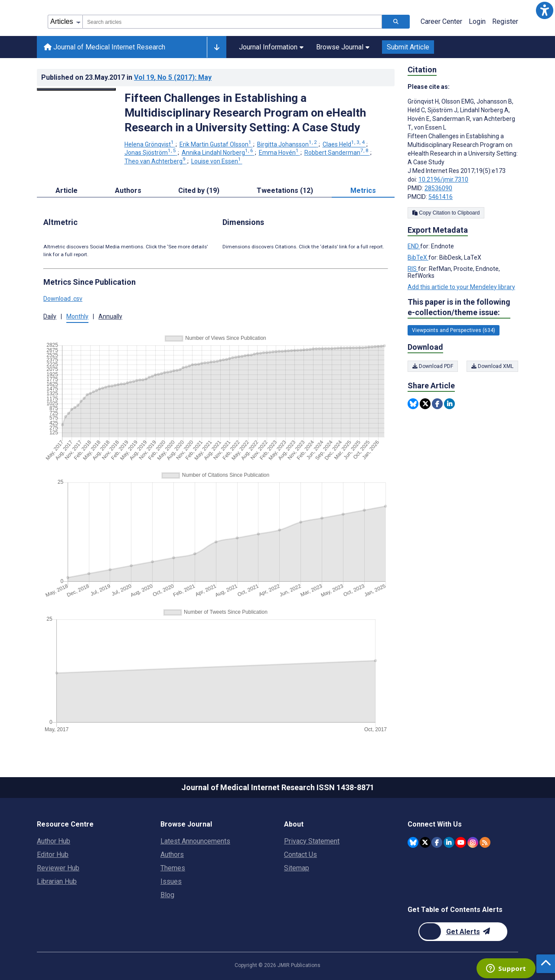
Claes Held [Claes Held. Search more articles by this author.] (344, 144)
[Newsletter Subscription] (463, 932)
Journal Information (271, 47)
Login (477, 21)
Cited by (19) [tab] (199, 190)
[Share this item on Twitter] (425, 404)
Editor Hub (53, 855)
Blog (167, 895)
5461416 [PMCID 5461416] (441, 197)
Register (505, 21)
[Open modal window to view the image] (76, 89)
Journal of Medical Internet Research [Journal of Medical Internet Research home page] (104, 47)
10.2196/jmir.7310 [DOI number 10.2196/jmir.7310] (443, 179)
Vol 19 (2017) (173, 77)
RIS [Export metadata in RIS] (413, 269)
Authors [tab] (128, 190)
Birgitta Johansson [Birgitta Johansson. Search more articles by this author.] (288, 144)
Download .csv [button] (63, 299)
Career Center (441, 21)
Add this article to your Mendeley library (461, 287)
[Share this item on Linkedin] (449, 404)
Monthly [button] (77, 316)
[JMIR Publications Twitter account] (425, 842)
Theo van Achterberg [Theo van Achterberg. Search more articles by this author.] (156, 161)
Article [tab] (67, 190)
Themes (173, 868)
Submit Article (408, 47)
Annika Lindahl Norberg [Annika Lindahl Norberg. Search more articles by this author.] (218, 153)
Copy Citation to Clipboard (446, 213)
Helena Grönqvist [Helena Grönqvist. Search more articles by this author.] (150, 144)
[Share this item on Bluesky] (413, 404)
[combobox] (232, 22)
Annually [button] (110, 316)
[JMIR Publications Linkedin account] (449, 842)
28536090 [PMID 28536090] (438, 188)
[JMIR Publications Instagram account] (473, 842)
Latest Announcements (195, 841)
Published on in (126, 77)
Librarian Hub (57, 881)
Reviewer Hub (58, 868)
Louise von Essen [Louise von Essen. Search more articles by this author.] (217, 161)
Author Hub (54, 841)
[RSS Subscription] (485, 842)
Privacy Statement (312, 841)
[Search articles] (396, 22)
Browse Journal (343, 47)
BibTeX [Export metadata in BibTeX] (418, 257)
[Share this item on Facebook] (437, 404)
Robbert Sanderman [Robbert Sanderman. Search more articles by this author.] (337, 153)
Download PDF (433, 366)
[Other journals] (217, 47)
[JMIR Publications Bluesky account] (413, 842)
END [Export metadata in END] (414, 246)
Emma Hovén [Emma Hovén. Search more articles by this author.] (279, 153)
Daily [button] (50, 316)
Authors (172, 855)
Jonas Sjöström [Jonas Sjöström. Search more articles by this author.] (151, 153)
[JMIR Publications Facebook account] (437, 842)
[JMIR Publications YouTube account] (461, 842)
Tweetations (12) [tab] (285, 190)
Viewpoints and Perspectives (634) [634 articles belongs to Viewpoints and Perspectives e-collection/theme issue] (454, 330)
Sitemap (297, 868)
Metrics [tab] (363, 190)
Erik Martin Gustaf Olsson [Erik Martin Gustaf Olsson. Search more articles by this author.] (216, 144)
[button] (545, 10)
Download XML (492, 366)
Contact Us (300, 855)
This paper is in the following (459, 308)
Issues (171, 881)
